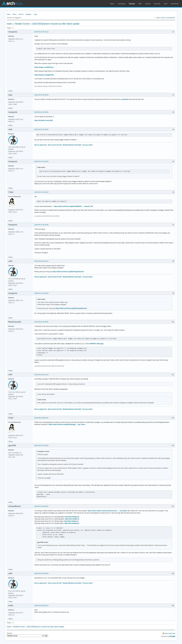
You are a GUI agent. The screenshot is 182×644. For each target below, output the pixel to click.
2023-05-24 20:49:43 (41, 95)
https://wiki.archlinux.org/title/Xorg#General (68, 272)
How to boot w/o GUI (55, 145)
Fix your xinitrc (88, 145)
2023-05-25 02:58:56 (41, 322)
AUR (166, 4)
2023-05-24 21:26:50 (41, 112)
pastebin (125, 99)
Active (163, 18)
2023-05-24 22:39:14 (41, 261)
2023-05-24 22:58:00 (41, 293)
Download (175, 4)
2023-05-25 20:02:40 (41, 573)
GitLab (148, 4)
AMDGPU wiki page (96, 344)
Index (9, 14)
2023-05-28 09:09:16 (41, 606)
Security (157, 4)
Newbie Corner (22, 24)
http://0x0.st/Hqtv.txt (71, 521)
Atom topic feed (170, 633)
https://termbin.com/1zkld (43, 120)
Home (112, 4)
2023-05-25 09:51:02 (41, 418)
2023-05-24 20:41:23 (41, 32)
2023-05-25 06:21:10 (41, 375)
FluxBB (172, 636)
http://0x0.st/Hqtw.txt (72, 523)
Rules (15, 14)
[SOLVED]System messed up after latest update (56, 24)
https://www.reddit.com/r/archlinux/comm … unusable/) (107, 511)
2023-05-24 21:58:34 (41, 192)
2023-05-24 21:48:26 (41, 129)
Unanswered (171, 18)
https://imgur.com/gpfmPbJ (44, 75)
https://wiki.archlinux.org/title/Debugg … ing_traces (67, 424)
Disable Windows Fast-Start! (72, 145)
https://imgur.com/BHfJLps (44, 67)
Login (35, 14)
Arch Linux (13, 3)
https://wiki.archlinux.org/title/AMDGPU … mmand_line (73, 206)
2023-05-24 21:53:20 (41, 161)
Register (28, 14)
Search (21, 14)
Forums (132, 4)
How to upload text (41, 145)
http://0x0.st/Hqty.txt (72, 517)
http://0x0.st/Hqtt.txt (72, 519)
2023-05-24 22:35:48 (41, 225)
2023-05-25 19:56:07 (41, 506)
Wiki (140, 4)
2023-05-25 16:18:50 (41, 445)
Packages (122, 4)
